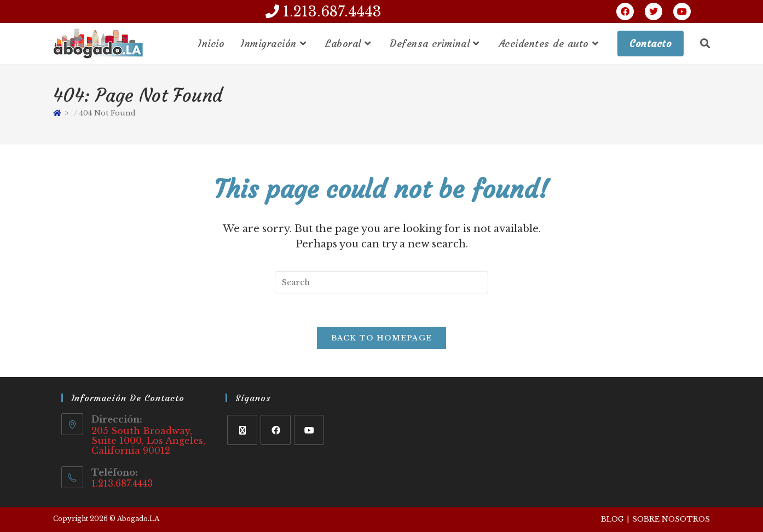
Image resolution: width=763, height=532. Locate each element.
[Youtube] (309, 430)
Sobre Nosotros (671, 519)
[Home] (57, 113)
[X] (242, 430)
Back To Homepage (382, 338)
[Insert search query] (381, 282)
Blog (612, 519)
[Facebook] (276, 430)
